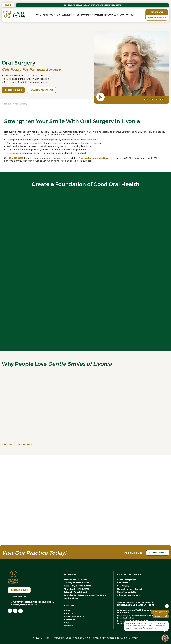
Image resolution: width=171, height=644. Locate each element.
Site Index (69, 626)
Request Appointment (160, 612)
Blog (8, 5)
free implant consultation (93, 158)
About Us (48, 15)
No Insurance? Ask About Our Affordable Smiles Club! (93, 5)
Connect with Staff (161, 616)
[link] (10, 611)
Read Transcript (154, 99)
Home (38, 15)
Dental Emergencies (127, 580)
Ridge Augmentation (127, 592)
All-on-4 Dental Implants (129, 595)
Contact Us (126, 15)
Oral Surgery (123, 586)
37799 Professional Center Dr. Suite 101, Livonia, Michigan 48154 (34, 603)
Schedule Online (157, 18)
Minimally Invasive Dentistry (130, 589)
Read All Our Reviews (17, 445)
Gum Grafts (123, 583)
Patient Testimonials (74, 617)
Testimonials (83, 15)
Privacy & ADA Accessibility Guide (109, 638)
